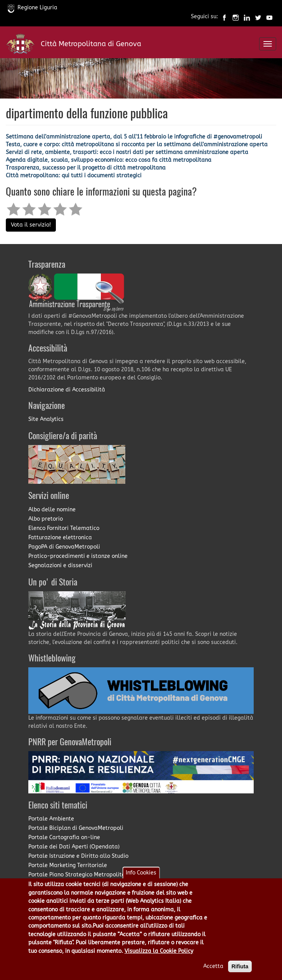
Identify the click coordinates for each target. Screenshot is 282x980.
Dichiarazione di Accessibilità (67, 390)
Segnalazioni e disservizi (60, 565)
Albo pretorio (46, 519)
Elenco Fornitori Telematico (64, 528)
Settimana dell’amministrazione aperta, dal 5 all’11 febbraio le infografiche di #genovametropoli (134, 137)
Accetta (213, 971)
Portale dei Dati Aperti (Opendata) (74, 847)
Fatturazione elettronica (60, 538)
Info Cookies (141, 877)
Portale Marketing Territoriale (68, 865)
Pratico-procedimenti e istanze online (78, 556)
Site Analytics (46, 419)
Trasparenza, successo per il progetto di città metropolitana (86, 168)
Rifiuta (240, 971)
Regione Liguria (33, 8)
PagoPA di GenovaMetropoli (64, 547)
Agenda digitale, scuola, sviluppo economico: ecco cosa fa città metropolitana (109, 160)
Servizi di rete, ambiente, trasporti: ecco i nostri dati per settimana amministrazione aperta (127, 152)
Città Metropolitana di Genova (91, 44)
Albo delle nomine (52, 510)
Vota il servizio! (31, 225)
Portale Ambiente (51, 819)
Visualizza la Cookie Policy (159, 956)
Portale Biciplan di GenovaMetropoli (76, 828)
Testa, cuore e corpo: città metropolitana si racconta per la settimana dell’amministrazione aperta (137, 145)
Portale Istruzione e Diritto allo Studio (78, 856)
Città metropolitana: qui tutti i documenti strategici (74, 176)
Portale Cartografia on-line (64, 837)
